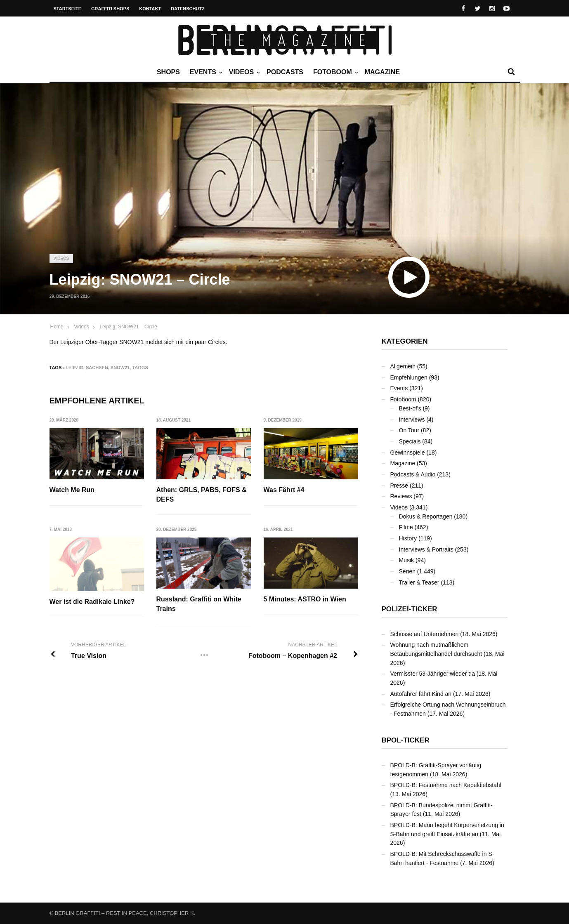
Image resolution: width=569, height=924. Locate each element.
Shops (168, 72)
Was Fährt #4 (284, 490)
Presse (399, 486)
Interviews (412, 420)
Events (205, 72)
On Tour (409, 430)
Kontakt (150, 9)
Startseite (68, 9)
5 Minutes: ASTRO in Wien (305, 599)
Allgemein (403, 366)
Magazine (382, 72)
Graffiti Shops (110, 9)
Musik (407, 560)
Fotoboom (335, 72)
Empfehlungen (409, 377)
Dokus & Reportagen (426, 516)
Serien (407, 571)
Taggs (140, 368)
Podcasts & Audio (413, 474)
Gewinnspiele (408, 453)
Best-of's (410, 408)
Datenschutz (188, 9)
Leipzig (74, 368)
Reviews (401, 496)
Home (57, 327)
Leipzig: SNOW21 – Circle (128, 327)
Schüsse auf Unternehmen (425, 634)
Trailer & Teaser (419, 582)
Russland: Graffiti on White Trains (199, 604)
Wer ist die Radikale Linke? (92, 602)
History (408, 538)
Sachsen (97, 368)
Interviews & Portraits (426, 549)
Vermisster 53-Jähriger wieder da (433, 674)
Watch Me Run (72, 490)
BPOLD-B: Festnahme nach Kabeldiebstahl (446, 785)
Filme (406, 527)
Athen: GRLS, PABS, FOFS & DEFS (202, 494)
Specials (410, 441)
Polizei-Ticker (410, 609)
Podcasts (285, 72)
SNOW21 (120, 368)
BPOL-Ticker (406, 740)
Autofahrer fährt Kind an (421, 694)
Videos (243, 72)
